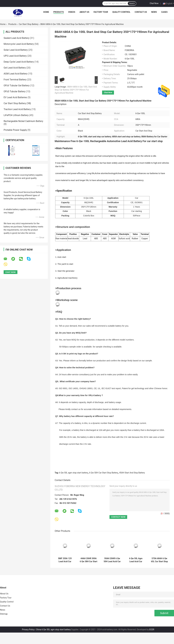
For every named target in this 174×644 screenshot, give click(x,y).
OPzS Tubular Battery (14, 91)
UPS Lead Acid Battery (15, 56)
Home (46, 12)
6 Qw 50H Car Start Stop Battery (104, 473)
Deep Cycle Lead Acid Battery (19, 62)
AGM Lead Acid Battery (16, 74)
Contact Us (141, 12)
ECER (152, 630)
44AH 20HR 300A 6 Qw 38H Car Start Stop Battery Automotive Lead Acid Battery (89, 560)
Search (132, 3)
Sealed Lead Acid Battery (16, 38)
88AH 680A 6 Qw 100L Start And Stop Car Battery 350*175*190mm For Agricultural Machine (76, 90)
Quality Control (121, 12)
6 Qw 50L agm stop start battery (74, 473)
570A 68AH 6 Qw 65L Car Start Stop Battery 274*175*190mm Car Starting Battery (159, 560)
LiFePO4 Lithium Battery (16, 115)
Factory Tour (101, 12)
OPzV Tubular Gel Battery (17, 86)
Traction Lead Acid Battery (17, 109)
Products (59, 12)
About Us (84, 12)
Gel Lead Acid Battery (15, 68)
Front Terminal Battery (15, 80)
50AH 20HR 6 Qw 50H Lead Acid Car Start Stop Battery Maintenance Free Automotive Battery (112, 560)
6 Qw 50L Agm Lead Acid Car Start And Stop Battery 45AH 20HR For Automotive (136, 560)
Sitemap (4, 614)
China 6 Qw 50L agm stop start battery (53, 630)
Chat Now (154, 3)
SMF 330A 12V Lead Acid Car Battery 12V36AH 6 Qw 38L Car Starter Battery (65, 560)
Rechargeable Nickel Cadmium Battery (23, 121)
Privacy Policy (28, 630)
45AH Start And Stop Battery (132, 473)
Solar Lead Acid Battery (16, 50)
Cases (164, 12)
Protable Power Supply (15, 130)
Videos (72, 12)
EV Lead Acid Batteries (15, 97)
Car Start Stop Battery (28, 24)
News (154, 12)
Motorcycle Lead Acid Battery (19, 44)
